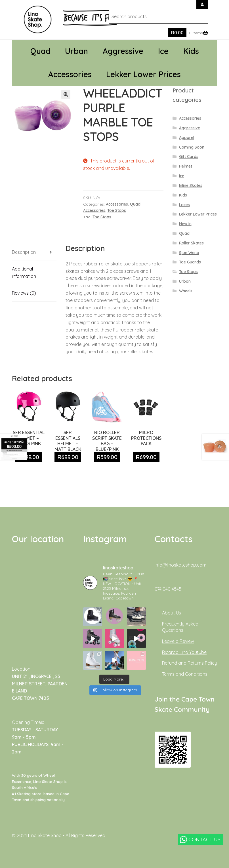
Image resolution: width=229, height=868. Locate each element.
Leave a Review (178, 641)
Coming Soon (192, 147)
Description (24, 252)
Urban (76, 51)
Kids (191, 51)
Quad (40, 51)
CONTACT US (200, 839)
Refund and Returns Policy (190, 663)
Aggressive (123, 51)
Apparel (187, 138)
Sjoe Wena (189, 253)
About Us (172, 613)
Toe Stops (117, 210)
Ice (163, 51)
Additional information (24, 273)
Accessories (70, 74)
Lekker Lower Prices (143, 74)
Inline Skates (191, 185)
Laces (184, 205)
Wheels (186, 291)
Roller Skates (191, 243)
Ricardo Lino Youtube (184, 652)
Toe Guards (190, 262)
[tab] (34, 253)
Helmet (186, 166)
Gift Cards (189, 157)
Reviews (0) (24, 293)
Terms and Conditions (185, 674)
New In (185, 224)
